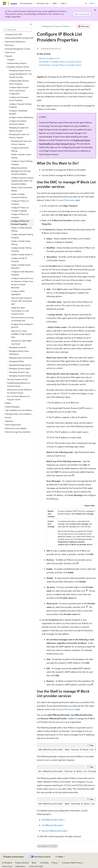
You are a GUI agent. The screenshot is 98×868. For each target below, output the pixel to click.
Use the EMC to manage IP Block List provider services (60, 62)
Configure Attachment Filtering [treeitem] (20, 149)
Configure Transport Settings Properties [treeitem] (20, 106)
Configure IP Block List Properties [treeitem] (20, 216)
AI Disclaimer (7, 863)
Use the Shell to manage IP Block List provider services (60, 65)
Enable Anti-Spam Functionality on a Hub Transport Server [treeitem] (20, 311)
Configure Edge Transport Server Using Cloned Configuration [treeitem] (19, 90)
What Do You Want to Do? (49, 58)
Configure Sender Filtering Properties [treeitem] (21, 249)
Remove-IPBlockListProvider (54, 831)
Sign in (92, 3)
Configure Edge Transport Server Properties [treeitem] (19, 82)
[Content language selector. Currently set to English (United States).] (14, 857)
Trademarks (19, 866)
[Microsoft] (5, 3)
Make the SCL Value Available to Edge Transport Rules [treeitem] (22, 334)
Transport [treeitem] (11, 60)
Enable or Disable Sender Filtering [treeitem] (21, 243)
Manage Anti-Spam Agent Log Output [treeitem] (21, 342)
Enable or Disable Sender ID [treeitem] (22, 254)
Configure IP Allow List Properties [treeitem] (20, 202)
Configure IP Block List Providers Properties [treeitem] (20, 223)
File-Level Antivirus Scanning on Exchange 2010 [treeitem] (22, 319)
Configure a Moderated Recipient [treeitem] (18, 112)
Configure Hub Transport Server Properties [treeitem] (19, 99)
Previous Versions (22, 863)
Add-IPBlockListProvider (52, 820)
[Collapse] (31, 24)
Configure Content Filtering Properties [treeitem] (22, 163)
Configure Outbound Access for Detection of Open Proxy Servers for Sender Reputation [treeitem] (22, 283)
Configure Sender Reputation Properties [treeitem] (22, 273)
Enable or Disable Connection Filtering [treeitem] (19, 196)
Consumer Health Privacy (72, 863)
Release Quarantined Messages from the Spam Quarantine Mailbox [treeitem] (21, 171)
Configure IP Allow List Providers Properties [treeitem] (20, 209)
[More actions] (94, 26)
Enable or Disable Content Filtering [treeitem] (21, 156)
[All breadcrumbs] (39, 26)
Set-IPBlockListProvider (52, 825)
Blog (33, 863)
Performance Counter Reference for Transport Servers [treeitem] (19, 391)
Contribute (44, 863)
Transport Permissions (65, 200)
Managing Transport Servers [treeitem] (20, 70)
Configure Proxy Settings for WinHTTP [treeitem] (22, 326)
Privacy (54, 863)
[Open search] (86, 3)
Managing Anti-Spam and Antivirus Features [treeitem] (21, 143)
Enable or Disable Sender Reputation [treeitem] (21, 266)
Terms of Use (7, 866)
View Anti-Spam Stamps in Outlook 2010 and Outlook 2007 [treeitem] (22, 301)
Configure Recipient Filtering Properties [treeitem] (22, 236)
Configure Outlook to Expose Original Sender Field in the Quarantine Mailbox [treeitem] (22, 181)
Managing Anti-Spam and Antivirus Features (57, 26)
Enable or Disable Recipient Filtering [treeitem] (22, 229)
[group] (66, 750)
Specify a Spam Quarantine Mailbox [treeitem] (22, 189)
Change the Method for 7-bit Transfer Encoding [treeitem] (20, 76)
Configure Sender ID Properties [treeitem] (19, 260)
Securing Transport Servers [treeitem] (18, 379)
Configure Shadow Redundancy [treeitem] (21, 117)
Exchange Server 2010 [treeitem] (14, 34)
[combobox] (17, 30)
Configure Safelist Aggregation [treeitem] (18, 293)
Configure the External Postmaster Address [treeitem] (18, 122)
